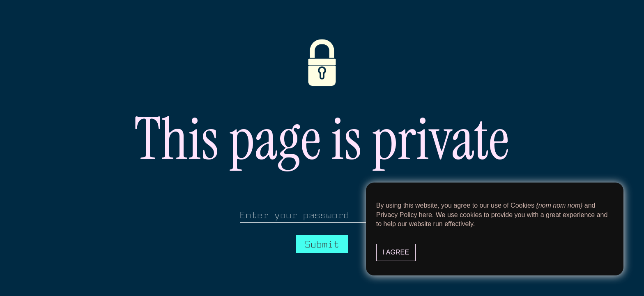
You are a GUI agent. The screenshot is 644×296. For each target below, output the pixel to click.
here (425, 215)
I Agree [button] (396, 252)
